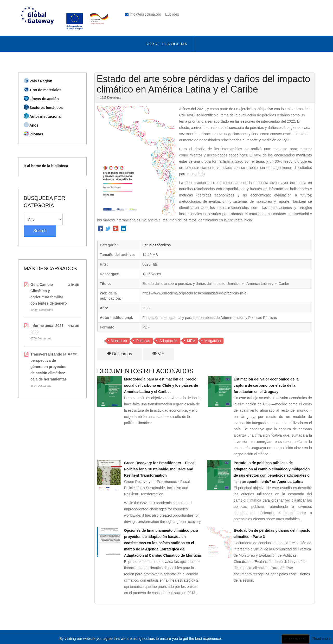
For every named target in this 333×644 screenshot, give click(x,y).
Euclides (172, 14)
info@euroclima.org (145, 14)
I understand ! (296, 639)
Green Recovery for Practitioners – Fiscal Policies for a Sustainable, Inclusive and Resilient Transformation (160, 469)
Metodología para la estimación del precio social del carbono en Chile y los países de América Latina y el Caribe (161, 385)
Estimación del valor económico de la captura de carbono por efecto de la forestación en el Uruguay (266, 385)
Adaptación (169, 341)
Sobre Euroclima (166, 44)
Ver (158, 354)
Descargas (120, 354)
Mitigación (213, 341)
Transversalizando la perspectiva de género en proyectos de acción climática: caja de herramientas (49, 367)
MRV (191, 341)
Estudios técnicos (156, 245)
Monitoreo (119, 341)
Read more (321, 639)
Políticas (143, 341)
